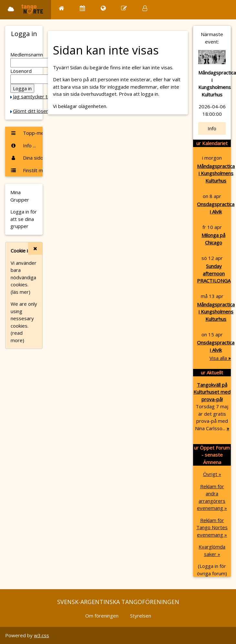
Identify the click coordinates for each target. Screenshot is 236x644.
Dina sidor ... (26, 158)
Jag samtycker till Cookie (40, 96)
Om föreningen (102, 616)
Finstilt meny (26, 170)
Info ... (23, 145)
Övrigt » (212, 474)
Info (212, 128)
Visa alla (220, 358)
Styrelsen (141, 616)
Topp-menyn (26, 133)
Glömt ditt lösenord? (36, 111)
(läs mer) (21, 292)
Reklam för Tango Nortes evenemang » (212, 527)
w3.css (41, 635)
